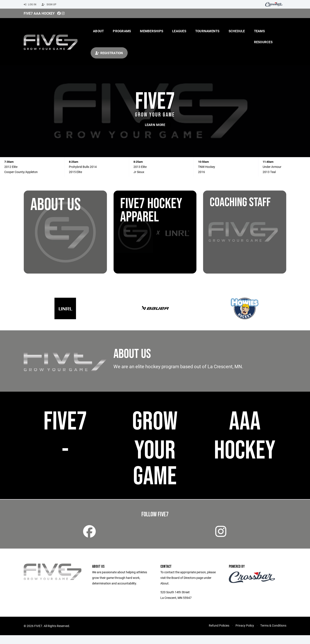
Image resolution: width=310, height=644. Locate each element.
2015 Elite (75, 172)
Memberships (152, 31)
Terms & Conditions (273, 634)
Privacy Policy (245, 634)
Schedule (237, 31)
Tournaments (207, 31)
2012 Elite (11, 167)
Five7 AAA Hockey (39, 13)
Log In (30, 5)
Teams (259, 31)
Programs (122, 31)
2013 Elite (140, 167)
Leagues (179, 31)
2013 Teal (269, 172)
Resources (263, 42)
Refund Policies (219, 634)
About (98, 31)
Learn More (155, 125)
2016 (201, 172)
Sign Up (49, 5)
